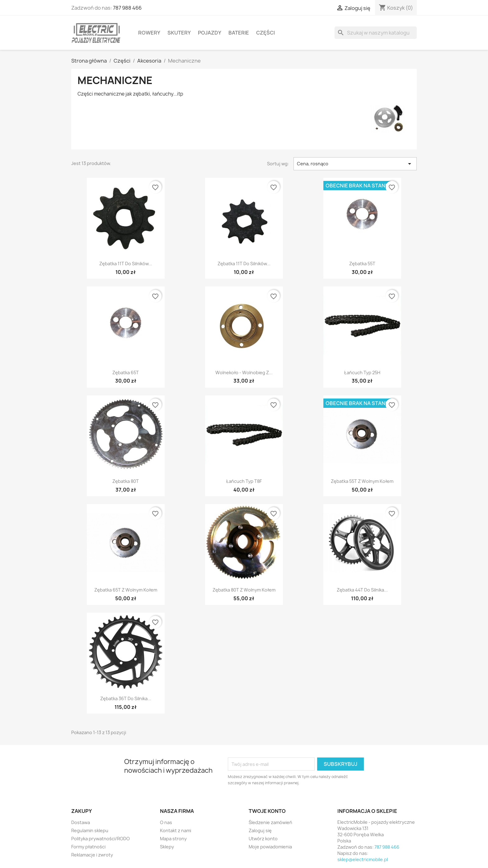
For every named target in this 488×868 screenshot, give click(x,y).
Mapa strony (173, 839)
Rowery (149, 33)
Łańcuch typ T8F (244, 481)
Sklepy (167, 847)
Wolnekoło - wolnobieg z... (244, 373)
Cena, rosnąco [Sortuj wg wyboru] (355, 164)
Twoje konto (267, 811)
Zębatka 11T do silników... (126, 264)
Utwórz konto (263, 839)
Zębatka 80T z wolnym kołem (244, 590)
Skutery (179, 33)
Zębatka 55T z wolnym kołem (362, 481)
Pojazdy (210, 33)
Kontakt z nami (176, 830)
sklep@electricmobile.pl (363, 859)
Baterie (239, 33)
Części (265, 33)
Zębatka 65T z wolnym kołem (126, 590)
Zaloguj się (260, 830)
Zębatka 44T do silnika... (362, 590)
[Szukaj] (376, 33)
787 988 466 (127, 8)
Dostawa (81, 822)
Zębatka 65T (126, 373)
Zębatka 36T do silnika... (126, 698)
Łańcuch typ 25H (362, 373)
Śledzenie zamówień (270, 822)
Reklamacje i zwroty (92, 855)
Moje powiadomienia (270, 847)
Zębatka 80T (126, 481)
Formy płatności (88, 847)
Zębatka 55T (362, 264)
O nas (166, 822)
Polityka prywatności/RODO (101, 839)
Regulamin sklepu (90, 830)
